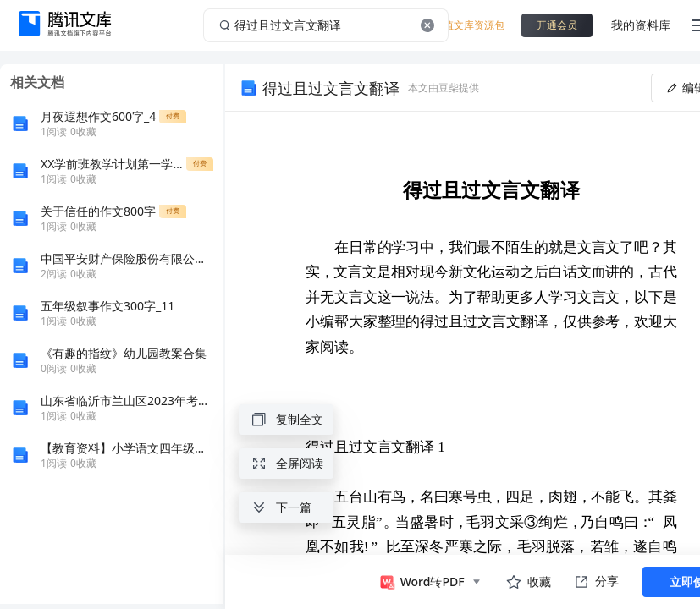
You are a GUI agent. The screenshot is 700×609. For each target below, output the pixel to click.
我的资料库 (641, 25)
